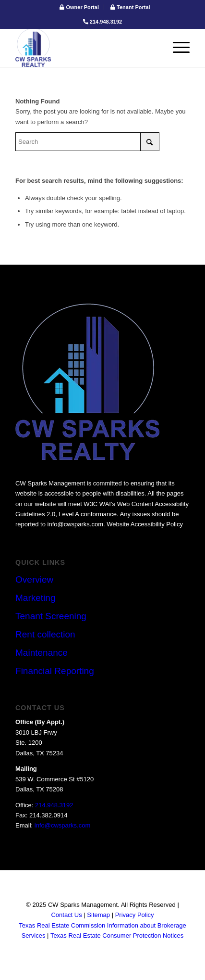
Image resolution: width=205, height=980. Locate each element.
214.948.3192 (102, 22)
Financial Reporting (55, 671)
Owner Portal (79, 7)
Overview (34, 579)
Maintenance (42, 653)
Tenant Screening (51, 616)
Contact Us (66, 915)
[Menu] (176, 48)
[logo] (85, 48)
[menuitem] (79, 7)
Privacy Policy (135, 915)
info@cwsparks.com (63, 825)
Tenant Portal (130, 7)
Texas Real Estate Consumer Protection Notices (117, 935)
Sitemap (98, 915)
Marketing (35, 598)
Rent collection (45, 634)
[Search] (87, 142)
